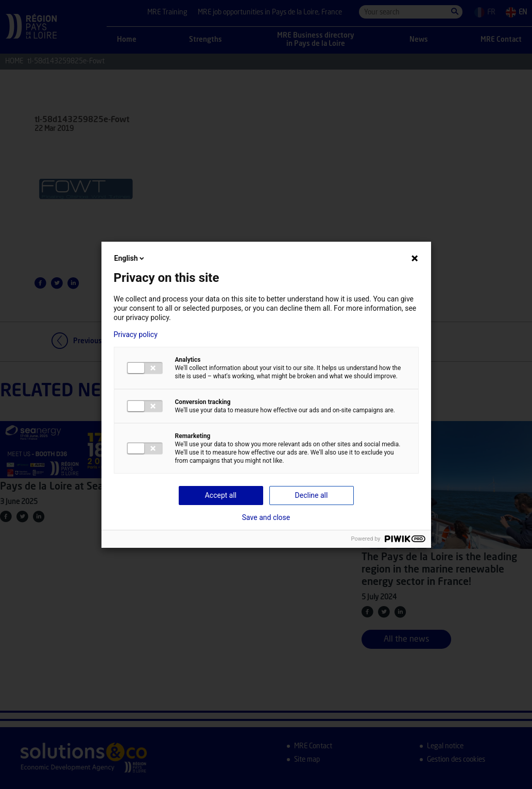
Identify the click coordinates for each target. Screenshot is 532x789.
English (130, 258)
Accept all (221, 495)
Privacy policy (136, 334)
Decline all (312, 495)
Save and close (266, 517)
